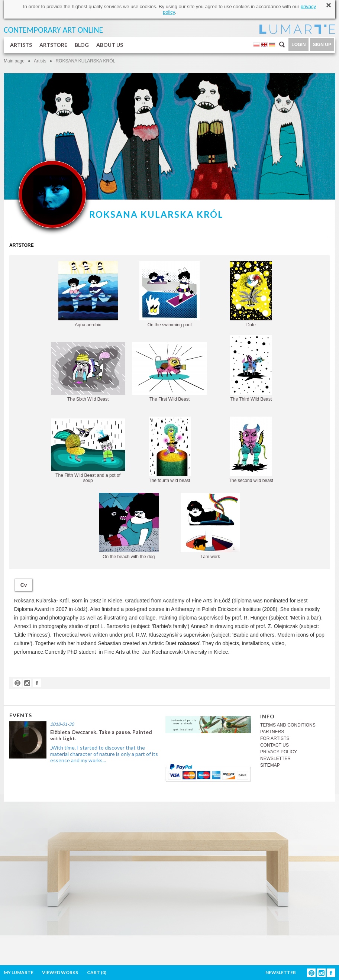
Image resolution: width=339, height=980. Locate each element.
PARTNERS (272, 732)
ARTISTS (21, 45)
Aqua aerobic (88, 294)
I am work (210, 526)
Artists (40, 61)
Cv (24, 585)
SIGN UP (322, 45)
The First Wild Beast (169, 372)
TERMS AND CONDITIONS (288, 725)
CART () (97, 972)
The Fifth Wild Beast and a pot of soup (88, 451)
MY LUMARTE (19, 972)
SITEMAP (270, 765)
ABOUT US (110, 45)
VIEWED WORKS (60, 972)
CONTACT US (275, 745)
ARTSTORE (53, 45)
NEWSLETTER (275, 759)
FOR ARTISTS (275, 738)
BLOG (82, 45)
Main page (14, 61)
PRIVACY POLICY (279, 752)
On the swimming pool (169, 294)
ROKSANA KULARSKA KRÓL (85, 61)
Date (251, 294)
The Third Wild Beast (251, 368)
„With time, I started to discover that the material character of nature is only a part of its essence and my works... (104, 754)
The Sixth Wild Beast (88, 372)
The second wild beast (251, 450)
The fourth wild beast (170, 450)
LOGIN (298, 45)
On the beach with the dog (129, 526)
